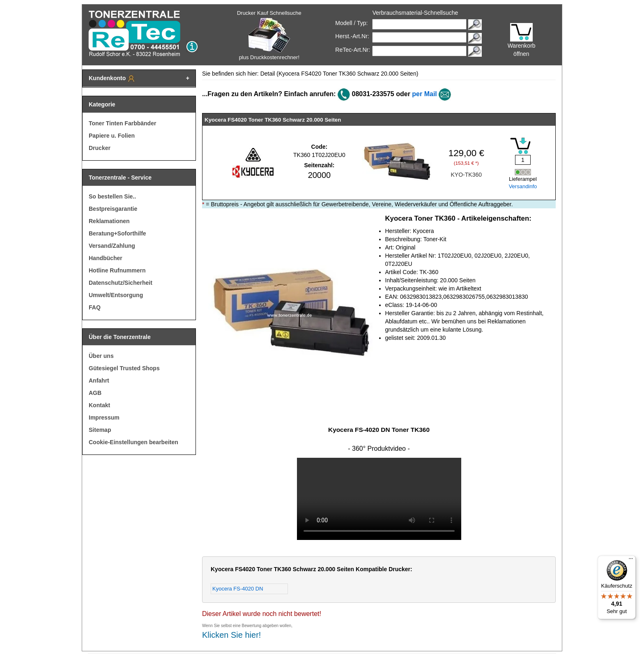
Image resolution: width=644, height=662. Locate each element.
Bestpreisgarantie (113, 209)
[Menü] (631, 561)
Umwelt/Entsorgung (116, 295)
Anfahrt (99, 381)
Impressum (104, 417)
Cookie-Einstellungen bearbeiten (133, 442)
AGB (95, 393)
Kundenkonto (112, 78)
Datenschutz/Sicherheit (121, 283)
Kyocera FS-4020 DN (238, 589)
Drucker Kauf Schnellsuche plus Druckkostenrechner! (269, 35)
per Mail (424, 94)
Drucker (100, 148)
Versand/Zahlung (112, 246)
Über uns (101, 356)
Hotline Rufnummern (117, 270)
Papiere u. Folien (112, 136)
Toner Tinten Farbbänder (122, 123)
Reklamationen (109, 221)
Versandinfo (523, 186)
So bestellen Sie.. (112, 196)
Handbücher (106, 258)
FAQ (95, 307)
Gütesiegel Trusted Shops (124, 368)
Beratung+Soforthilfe (117, 233)
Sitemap (100, 430)
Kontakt (99, 405)
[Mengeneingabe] (523, 160)
